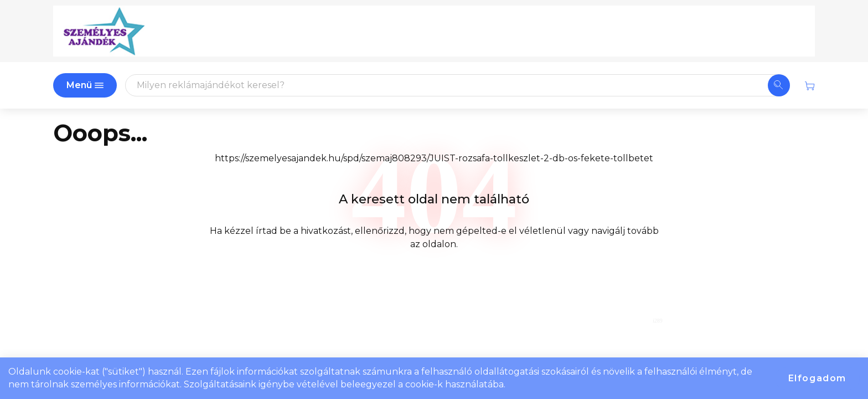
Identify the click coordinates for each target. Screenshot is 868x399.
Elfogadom (817, 378)
